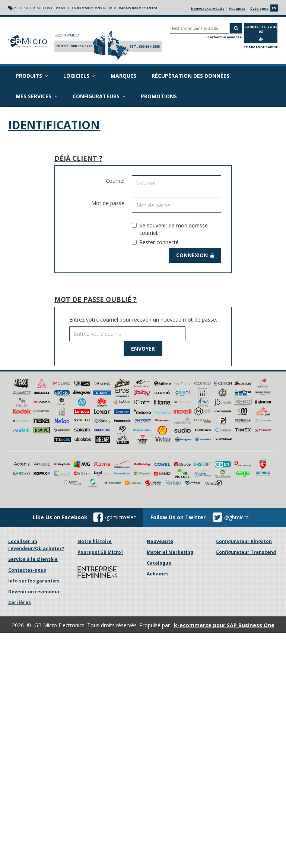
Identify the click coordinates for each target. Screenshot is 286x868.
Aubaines (237, 8)
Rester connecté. (156, 242)
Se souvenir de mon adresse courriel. (170, 229)
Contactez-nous (27, 494)
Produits (31, 76)
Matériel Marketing (170, 477)
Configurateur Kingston (244, 466)
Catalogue (259, 8)
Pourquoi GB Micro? (100, 477)
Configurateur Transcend (246, 477)
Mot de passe (108, 203)
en (274, 8)
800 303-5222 (82, 46)
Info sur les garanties (34, 505)
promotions (87, 8)
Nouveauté (160, 466)
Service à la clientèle (33, 484)
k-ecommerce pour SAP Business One (224, 550)
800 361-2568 (149, 46)
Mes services (36, 96)
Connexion (196, 255)
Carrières (20, 527)
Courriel (115, 181)
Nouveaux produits (208, 8)
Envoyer (143, 349)
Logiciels (77, 76)
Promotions (156, 96)
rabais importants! (135, 8)
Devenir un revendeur (34, 516)
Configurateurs (97, 96)
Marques (121, 76)
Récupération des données (188, 76)
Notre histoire (95, 466)
